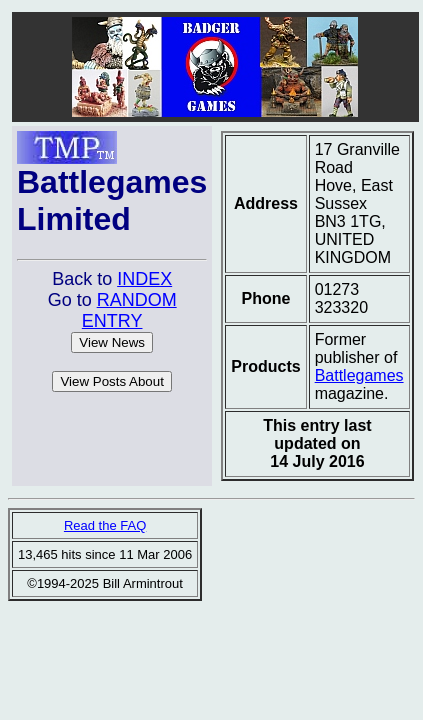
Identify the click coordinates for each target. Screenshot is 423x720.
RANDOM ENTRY (129, 310)
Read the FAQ (105, 525)
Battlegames (359, 375)
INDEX (144, 279)
